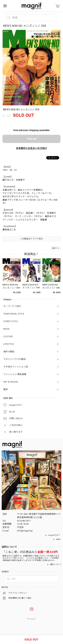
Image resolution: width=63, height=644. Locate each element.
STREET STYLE (11, 321)
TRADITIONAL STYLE (14, 314)
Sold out (32, 139)
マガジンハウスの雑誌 (15, 359)
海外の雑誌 (9, 352)
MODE (6, 329)
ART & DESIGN (11, 382)
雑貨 (6, 389)
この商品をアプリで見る (32, 239)
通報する (56, 248)
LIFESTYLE (9, 344)
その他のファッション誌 (16, 367)
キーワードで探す (12, 306)
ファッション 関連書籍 (15, 374)
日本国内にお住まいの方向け (32, 148)
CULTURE (8, 336)
